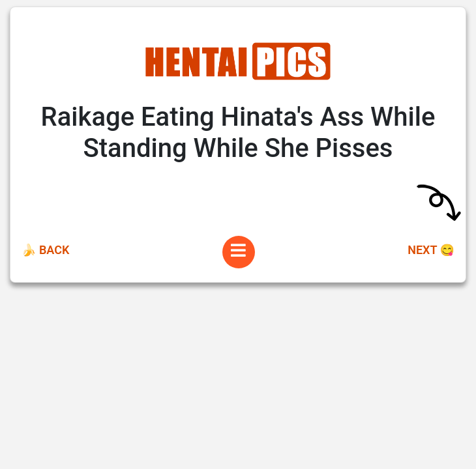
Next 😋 (431, 250)
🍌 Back (45, 250)
